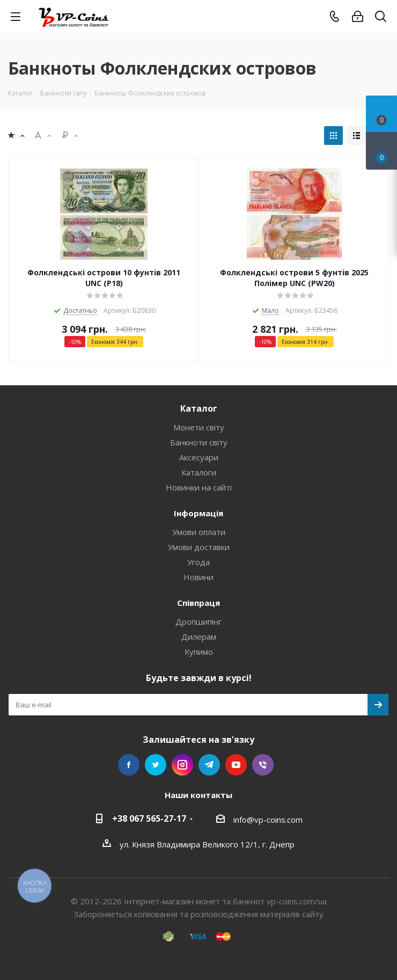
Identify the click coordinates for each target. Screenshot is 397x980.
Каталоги (199, 472)
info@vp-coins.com (268, 820)
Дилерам (199, 637)
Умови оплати (199, 532)
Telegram (209, 765)
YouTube (236, 765)
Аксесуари (199, 457)
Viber (263, 765)
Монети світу (199, 427)
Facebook (129, 765)
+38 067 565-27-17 (149, 818)
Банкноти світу (199, 442)
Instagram (182, 765)
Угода (198, 562)
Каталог (199, 408)
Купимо (199, 652)
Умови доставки (199, 547)
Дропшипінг (198, 621)
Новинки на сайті (199, 487)
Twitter (156, 765)
